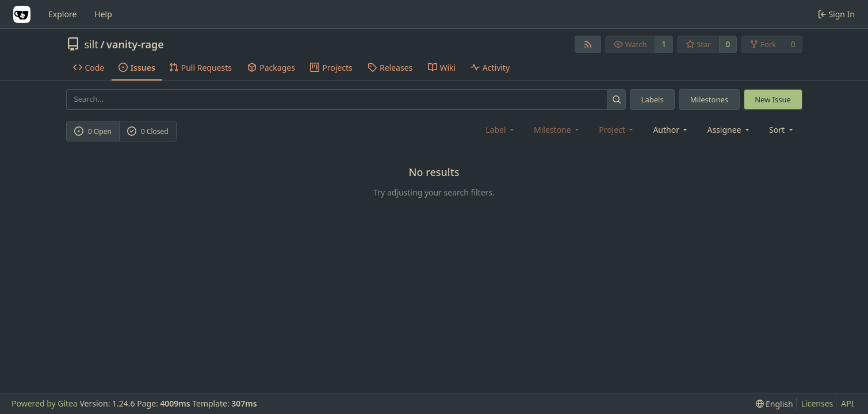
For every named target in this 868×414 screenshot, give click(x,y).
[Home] (22, 14)
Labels (653, 99)
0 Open (93, 131)
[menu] (782, 130)
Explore (62, 14)
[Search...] (616, 99)
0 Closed (148, 131)
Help (103, 14)
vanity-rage (135, 44)
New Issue (773, 99)
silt (91, 44)
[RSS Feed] (588, 44)
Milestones (709, 99)
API (847, 403)
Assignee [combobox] (729, 130)
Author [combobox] (671, 130)
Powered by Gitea (45, 403)
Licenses (817, 403)
